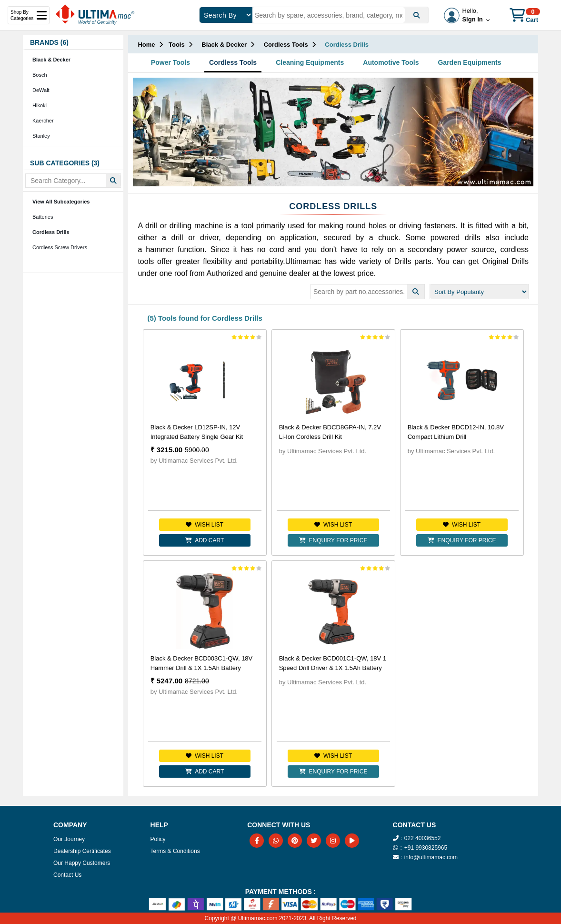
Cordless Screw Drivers (60, 247)
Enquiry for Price (333, 540)
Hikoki (40, 105)
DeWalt (41, 90)
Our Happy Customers (82, 863)
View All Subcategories (61, 202)
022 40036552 (423, 838)
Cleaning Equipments (310, 62)
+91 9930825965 (426, 848)
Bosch (40, 75)
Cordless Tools (233, 62)
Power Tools (170, 62)
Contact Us (67, 875)
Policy (158, 839)
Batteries (43, 217)
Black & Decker (51, 60)
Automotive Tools (391, 62)
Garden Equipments (469, 62)
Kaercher (43, 121)
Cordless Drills (51, 232)
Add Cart (205, 540)
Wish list (205, 525)
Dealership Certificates (82, 851)
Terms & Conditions (175, 851)
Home (146, 45)
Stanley (41, 136)
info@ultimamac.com (431, 857)
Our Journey (69, 839)
